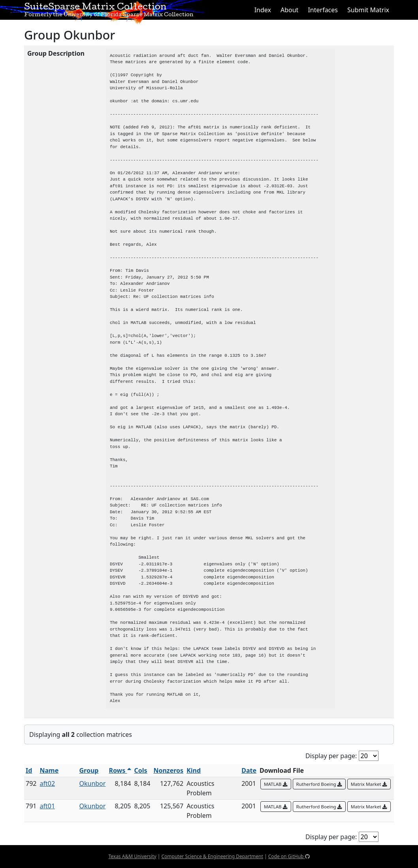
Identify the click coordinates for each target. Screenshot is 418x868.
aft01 (47, 806)
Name (49, 770)
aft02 (47, 783)
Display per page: (331, 756)
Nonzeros (168, 770)
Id (29, 770)
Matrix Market (369, 784)
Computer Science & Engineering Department (212, 856)
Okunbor (92, 783)
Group (89, 770)
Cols (141, 770)
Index (263, 10)
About (289, 10)
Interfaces (323, 10)
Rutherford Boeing (319, 784)
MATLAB (276, 784)
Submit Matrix (368, 10)
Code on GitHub (289, 856)
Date (249, 770)
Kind (194, 770)
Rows (120, 770)
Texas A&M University (132, 856)
